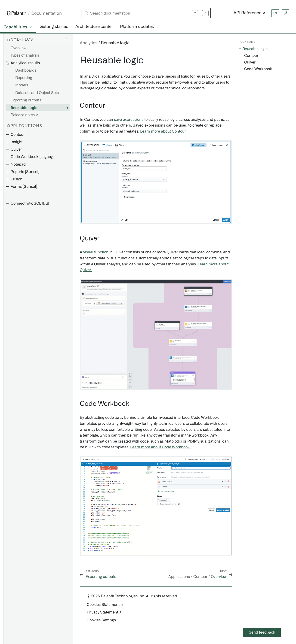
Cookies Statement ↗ (105, 605)
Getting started (54, 27)
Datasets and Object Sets (37, 93)
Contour (251, 56)
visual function (96, 252)
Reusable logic (24, 108)
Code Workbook (258, 69)
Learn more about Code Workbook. (160, 447)
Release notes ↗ (24, 115)
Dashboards (26, 70)
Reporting (24, 78)
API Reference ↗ (249, 13)
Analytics (89, 43)
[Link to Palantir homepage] (17, 13)
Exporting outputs (26, 100)
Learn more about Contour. (163, 131)
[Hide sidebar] (67, 39)
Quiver (250, 62)
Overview (18, 48)
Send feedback (262, 632)
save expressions (129, 120)
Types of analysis (25, 55)
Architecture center (94, 27)
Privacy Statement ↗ (104, 612)
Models (22, 85)
